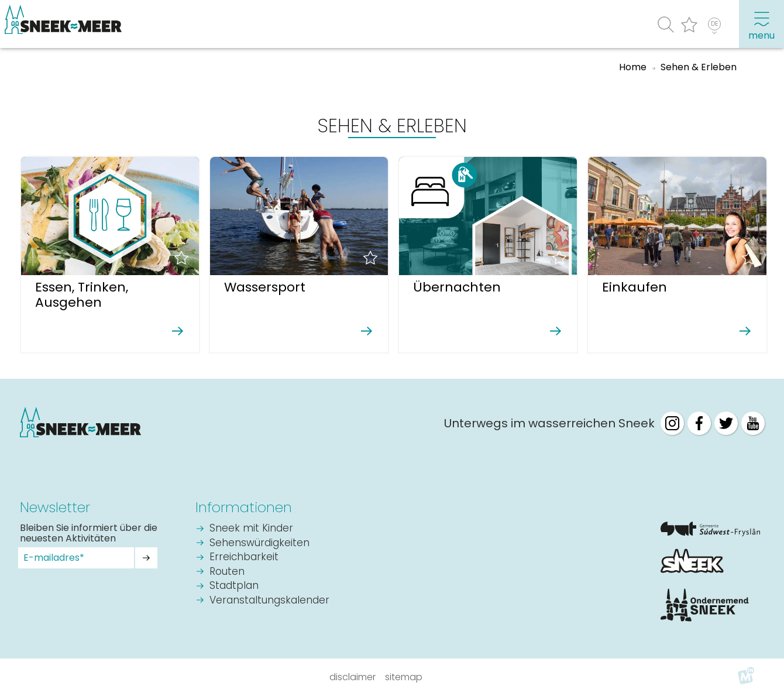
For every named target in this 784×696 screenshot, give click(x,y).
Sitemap (404, 677)
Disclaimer (353, 677)
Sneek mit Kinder (251, 529)
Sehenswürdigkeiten (259, 544)
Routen (227, 572)
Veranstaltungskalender (269, 601)
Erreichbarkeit (244, 558)
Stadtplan (234, 586)
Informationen (244, 507)
